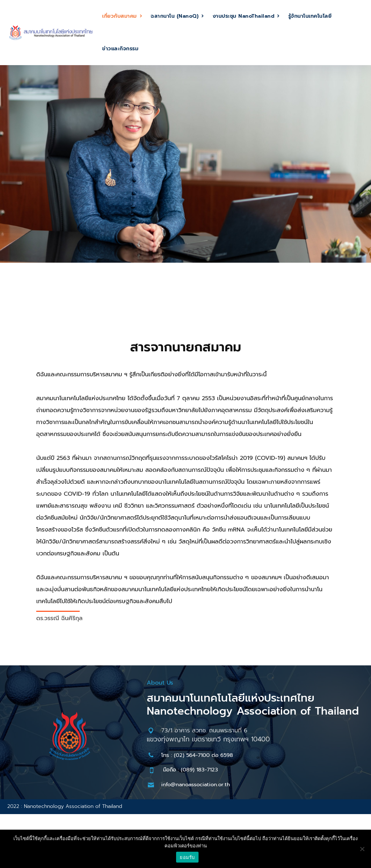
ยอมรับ (187, 857)
